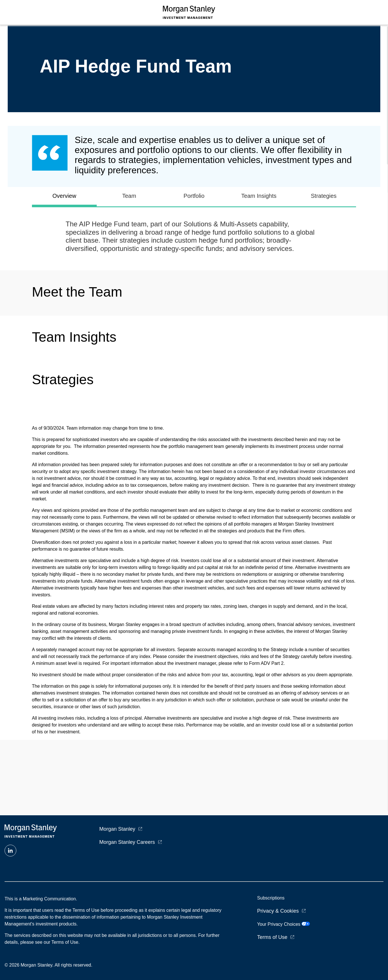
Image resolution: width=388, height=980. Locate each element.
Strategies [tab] (324, 196)
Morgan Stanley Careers (127, 842)
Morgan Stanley (117, 829)
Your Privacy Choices (283, 924)
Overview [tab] (64, 196)
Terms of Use (272, 937)
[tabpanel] (194, 237)
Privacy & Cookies (278, 911)
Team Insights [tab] (259, 196)
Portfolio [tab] (194, 196)
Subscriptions (271, 898)
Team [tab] (129, 196)
